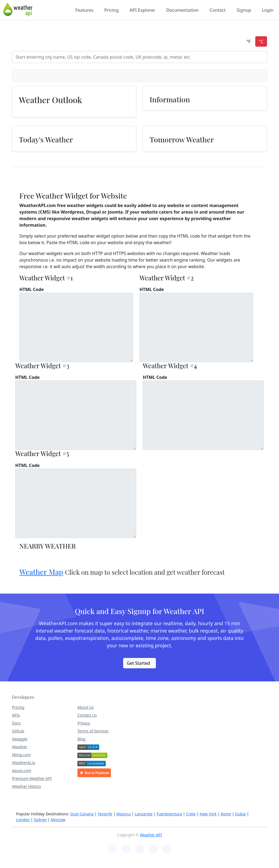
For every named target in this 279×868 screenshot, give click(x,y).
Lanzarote (144, 814)
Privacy (84, 723)
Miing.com (21, 755)
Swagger (20, 739)
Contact (218, 10)
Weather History (27, 786)
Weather (20, 747)
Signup (244, 10)
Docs (16, 723)
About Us (86, 707)
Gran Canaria (82, 814)
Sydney (40, 820)
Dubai (240, 814)
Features (84, 10)
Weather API (151, 835)
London (23, 820)
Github (18, 731)
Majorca (124, 814)
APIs (16, 715)
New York (208, 814)
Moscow (58, 820)
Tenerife (105, 814)
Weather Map (41, 572)
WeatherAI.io (24, 763)
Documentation (182, 10)
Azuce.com (22, 770)
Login (268, 10)
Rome (226, 814)
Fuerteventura (169, 814)
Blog (81, 739)
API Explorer (142, 10)
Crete (191, 814)
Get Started (138, 663)
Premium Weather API (32, 778)
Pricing (112, 10)
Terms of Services (93, 731)
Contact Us (87, 715)
